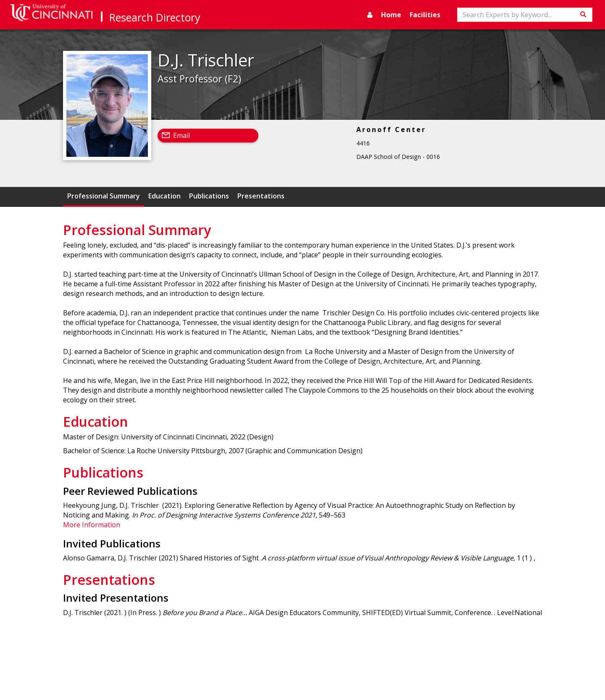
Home (391, 15)
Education (164, 196)
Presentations (261, 196)
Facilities (425, 15)
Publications (209, 196)
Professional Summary (104, 196)
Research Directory (155, 17)
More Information (92, 525)
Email (181, 135)
